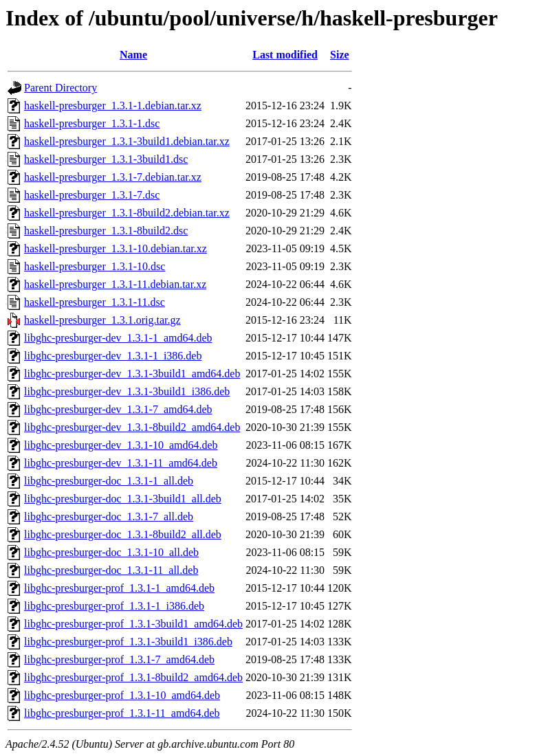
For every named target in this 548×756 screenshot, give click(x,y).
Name (133, 55)
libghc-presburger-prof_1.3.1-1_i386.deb (114, 606)
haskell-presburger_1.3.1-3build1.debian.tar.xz (127, 141)
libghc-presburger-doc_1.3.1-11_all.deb (111, 570)
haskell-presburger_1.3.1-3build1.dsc (106, 159)
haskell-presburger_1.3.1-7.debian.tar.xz (113, 177)
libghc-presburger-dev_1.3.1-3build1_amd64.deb (132, 374)
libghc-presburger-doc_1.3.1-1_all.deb (109, 481)
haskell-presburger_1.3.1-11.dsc (95, 302)
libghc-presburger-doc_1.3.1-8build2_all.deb (123, 534)
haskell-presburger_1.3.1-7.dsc (92, 195)
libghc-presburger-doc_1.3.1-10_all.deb (111, 552)
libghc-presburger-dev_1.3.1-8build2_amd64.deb (132, 427)
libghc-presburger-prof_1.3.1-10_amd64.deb (122, 695)
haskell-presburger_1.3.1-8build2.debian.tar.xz (127, 213)
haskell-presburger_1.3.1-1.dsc (92, 123)
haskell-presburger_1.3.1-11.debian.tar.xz (115, 284)
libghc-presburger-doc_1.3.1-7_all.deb (109, 516)
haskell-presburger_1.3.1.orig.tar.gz (102, 320)
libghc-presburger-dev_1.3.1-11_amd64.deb (121, 463)
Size (340, 55)
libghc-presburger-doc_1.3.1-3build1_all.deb (123, 499)
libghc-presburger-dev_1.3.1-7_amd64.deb (118, 409)
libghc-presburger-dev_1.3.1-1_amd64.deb (118, 338)
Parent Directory (61, 88)
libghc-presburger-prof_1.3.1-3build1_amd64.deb (133, 624)
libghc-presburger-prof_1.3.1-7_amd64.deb (119, 659)
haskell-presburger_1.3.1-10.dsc (95, 266)
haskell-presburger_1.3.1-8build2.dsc (106, 231)
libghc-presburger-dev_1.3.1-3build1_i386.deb (127, 391)
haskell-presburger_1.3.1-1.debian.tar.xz (113, 105)
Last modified (285, 55)
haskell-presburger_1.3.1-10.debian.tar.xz (116, 248)
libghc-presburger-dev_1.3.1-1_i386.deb (113, 356)
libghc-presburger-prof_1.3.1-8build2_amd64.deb (133, 677)
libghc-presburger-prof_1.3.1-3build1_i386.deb (128, 642)
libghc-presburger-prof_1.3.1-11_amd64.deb (122, 713)
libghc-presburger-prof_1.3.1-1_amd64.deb (119, 588)
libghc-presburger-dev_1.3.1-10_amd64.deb (121, 445)
